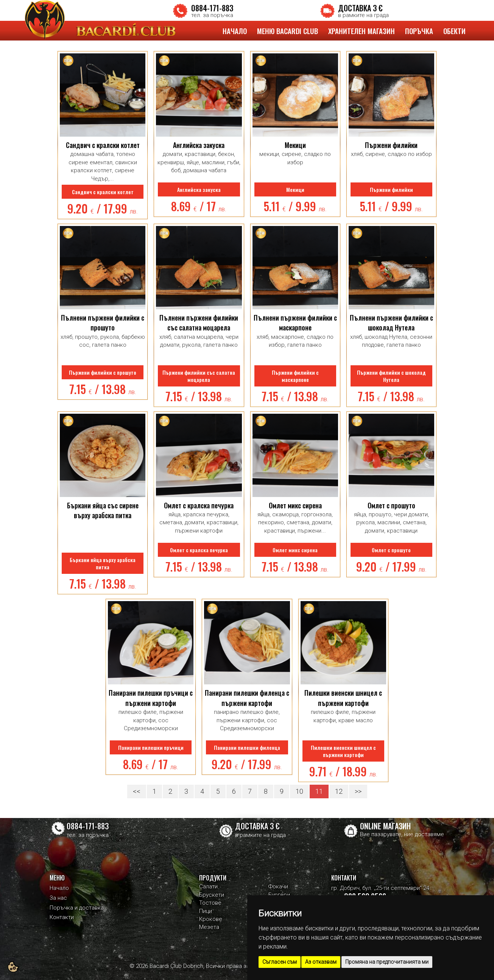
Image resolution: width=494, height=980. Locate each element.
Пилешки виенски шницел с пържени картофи (343, 698)
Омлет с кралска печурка (199, 505)
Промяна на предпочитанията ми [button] (387, 962)
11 (319, 791)
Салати (208, 887)
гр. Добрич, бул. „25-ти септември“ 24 (380, 888)
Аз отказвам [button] (321, 962)
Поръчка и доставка (77, 908)
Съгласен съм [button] (280, 962)
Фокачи (278, 887)
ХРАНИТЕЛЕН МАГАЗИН (362, 31)
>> (358, 791)
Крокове (211, 919)
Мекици (295, 145)
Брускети (212, 895)
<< (137, 791)
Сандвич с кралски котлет (103, 145)
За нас (58, 898)
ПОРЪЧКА (419, 31)
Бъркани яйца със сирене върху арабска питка (103, 510)
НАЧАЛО (235, 31)
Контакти (62, 917)
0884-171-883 (212, 8)
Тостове (210, 903)
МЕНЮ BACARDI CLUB (288, 31)
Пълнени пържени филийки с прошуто (103, 323)
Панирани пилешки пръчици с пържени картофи (151, 698)
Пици (206, 911)
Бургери (279, 895)
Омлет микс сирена (295, 505)
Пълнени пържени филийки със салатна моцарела (199, 323)
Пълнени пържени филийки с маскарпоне (295, 323)
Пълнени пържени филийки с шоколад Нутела (391, 323)
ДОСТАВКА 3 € (360, 8)
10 (299, 791)
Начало (59, 888)
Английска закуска (199, 145)
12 (339, 791)
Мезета (209, 927)
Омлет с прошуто (391, 505)
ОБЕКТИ (454, 31)
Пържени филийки (391, 145)
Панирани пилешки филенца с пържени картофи (247, 698)
